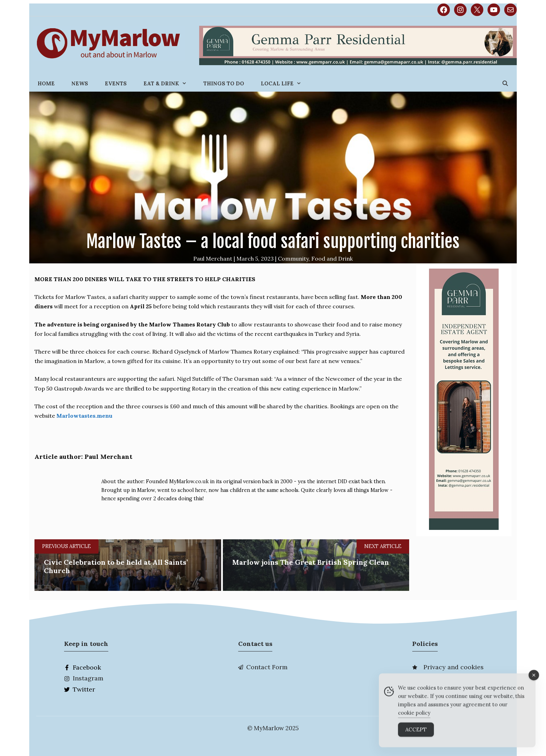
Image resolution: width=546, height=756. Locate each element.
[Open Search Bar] (505, 83)
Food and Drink (332, 259)
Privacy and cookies (454, 667)
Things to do (224, 83)
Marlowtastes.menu (84, 416)
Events (116, 83)
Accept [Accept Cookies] (416, 735)
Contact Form (267, 667)
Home (46, 83)
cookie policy (414, 718)
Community (293, 259)
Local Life (285, 83)
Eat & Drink (169, 83)
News (80, 83)
